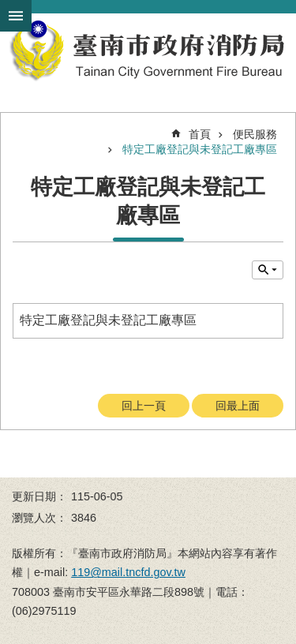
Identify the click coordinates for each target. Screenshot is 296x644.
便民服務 (255, 134)
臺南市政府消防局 (148, 51)
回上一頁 (144, 406)
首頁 (200, 134)
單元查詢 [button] (268, 270)
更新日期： (39, 496)
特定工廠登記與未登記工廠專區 (200, 149)
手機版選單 (16, 16)
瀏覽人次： (39, 518)
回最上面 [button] (238, 406)
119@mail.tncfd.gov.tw (128, 572)
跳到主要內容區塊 (8, 8)
